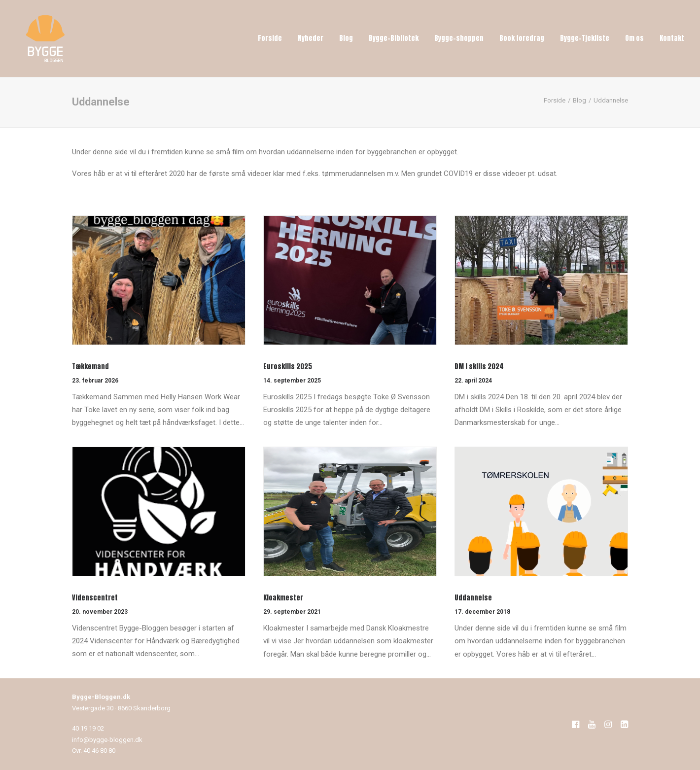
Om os (634, 38)
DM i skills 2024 (479, 367)
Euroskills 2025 (288, 367)
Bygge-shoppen (459, 38)
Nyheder (311, 38)
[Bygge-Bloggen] (45, 38)
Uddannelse (473, 598)
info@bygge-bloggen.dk (107, 740)
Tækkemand (90, 367)
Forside (270, 38)
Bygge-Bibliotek (394, 38)
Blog (346, 38)
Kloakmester (283, 598)
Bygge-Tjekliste (585, 38)
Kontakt (672, 38)
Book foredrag (522, 38)
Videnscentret (95, 598)
